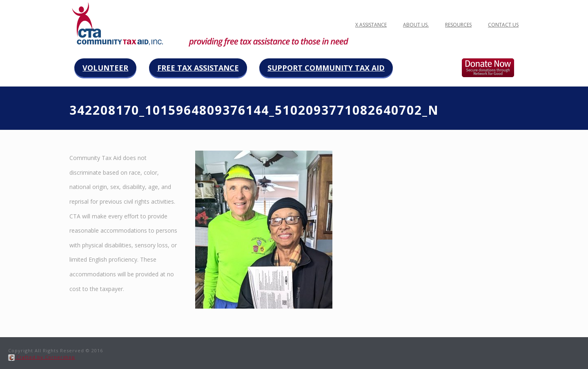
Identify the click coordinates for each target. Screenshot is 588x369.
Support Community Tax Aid (326, 68)
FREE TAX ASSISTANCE (362, 25)
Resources (458, 25)
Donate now (496, 68)
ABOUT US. (416, 25)
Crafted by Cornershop (42, 357)
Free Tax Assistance (198, 68)
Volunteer (105, 68)
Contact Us (503, 25)
